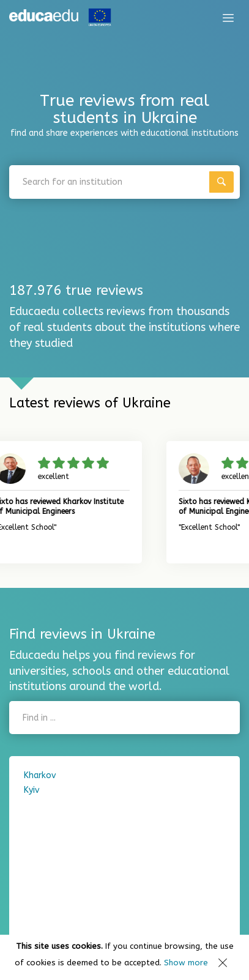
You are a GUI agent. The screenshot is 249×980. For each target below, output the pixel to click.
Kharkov (40, 775)
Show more (186, 963)
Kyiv (32, 790)
